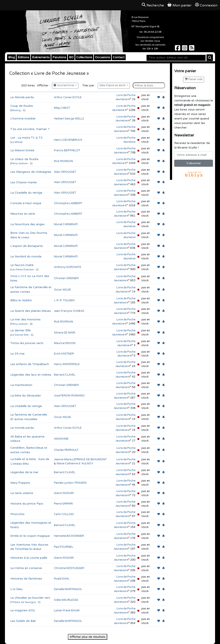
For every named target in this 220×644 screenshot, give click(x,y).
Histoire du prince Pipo (27, 504)
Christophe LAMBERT (68, 203)
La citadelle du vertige (26, 406)
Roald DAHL (62, 579)
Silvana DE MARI (65, 333)
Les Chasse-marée (24, 182)
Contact (119, 57)
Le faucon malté (22, 265)
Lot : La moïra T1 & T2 (26, 138)
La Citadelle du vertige (26, 193)
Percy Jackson (19, 163)
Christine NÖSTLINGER (69, 568)
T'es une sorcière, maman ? (30, 129)
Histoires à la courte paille (29, 558)
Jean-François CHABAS (69, 311)
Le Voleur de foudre (24, 159)
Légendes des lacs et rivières (31, 375)
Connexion (206, 5)
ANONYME (61, 439)
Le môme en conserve (26, 568)
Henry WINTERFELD (67, 364)
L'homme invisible (23, 119)
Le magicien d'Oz (23, 610)
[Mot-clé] (176, 58)
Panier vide (194, 79)
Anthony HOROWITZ (68, 267)
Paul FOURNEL (64, 547)
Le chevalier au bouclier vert (30, 598)
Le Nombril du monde (26, 256)
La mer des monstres (25, 319)
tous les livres (64, 85)
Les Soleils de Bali (23, 621)
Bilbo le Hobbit (21, 300)
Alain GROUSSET (65, 172)
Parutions (59, 57)
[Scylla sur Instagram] (185, 49)
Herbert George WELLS (69, 119)
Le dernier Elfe (21, 330)
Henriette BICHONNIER (69, 536)
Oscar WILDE (63, 290)
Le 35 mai (17, 354)
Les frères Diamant (22, 270)
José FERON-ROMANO (69, 396)
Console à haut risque (26, 203)
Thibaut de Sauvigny (23, 602)
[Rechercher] (210, 58)
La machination (21, 385)
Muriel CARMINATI (66, 224)
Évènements (41, 57)
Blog (11, 57)
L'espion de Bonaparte (27, 246)
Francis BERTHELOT (67, 150)
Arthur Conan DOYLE (68, 97)
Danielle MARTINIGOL (68, 589)
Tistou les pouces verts (27, 343)
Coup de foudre (22, 106)
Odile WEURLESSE (66, 600)
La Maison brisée (22, 150)
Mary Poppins (20, 483)
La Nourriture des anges (27, 224)
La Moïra (16, 142)
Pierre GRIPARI (63, 504)
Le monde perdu (22, 428)
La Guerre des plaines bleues (31, 311)
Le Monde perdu (22, 97)
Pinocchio (17, 514)
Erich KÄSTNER (64, 354)
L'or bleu (16, 589)
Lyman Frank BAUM (67, 610)
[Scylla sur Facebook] (178, 49)
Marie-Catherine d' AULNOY (75, 463)
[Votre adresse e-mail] (194, 155)
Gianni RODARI (64, 493)
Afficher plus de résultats (88, 637)
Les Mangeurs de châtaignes (31, 172)
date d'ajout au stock (113, 85)
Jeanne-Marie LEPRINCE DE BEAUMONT (80, 459)
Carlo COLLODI (64, 514)
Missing (16, 110)
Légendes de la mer (24, 472)
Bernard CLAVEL (65, 375)
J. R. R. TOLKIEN (64, 300)
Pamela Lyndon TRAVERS (70, 483)
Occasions (102, 57)
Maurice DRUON (65, 343)
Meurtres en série (23, 214)
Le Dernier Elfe (20, 335)
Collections (84, 57)
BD (71, 57)
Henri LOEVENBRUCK (68, 140)
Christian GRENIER (66, 278)
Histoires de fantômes (26, 579)
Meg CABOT (62, 108)
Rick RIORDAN (63, 161)
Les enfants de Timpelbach (30, 364)
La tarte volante (22, 493)
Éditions (23, 57)
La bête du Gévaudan (26, 395)
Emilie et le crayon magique (30, 536)
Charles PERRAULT (66, 450)
